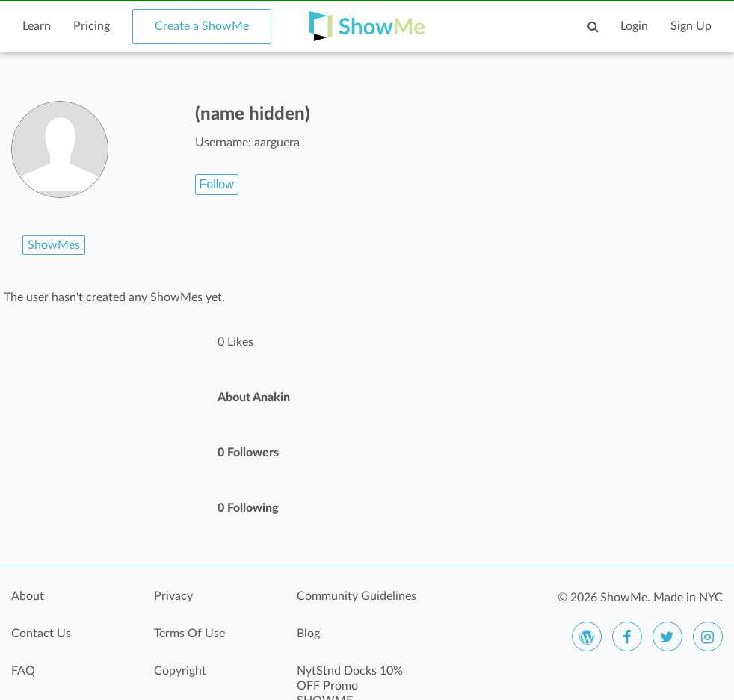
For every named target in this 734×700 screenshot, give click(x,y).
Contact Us (41, 634)
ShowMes (54, 245)
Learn (37, 26)
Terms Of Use (189, 634)
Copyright (180, 671)
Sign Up (691, 26)
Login (634, 26)
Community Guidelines (357, 596)
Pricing (92, 26)
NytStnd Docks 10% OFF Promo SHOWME (350, 679)
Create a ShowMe (202, 26)
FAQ (23, 671)
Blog (308, 634)
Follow (217, 184)
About (28, 596)
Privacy (173, 596)
